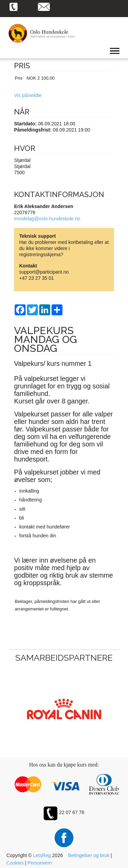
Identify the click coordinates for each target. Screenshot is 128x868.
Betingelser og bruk (89, 855)
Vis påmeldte (28, 95)
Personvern (40, 863)
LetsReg (42, 855)
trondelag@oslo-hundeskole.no (47, 219)
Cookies (15, 863)
